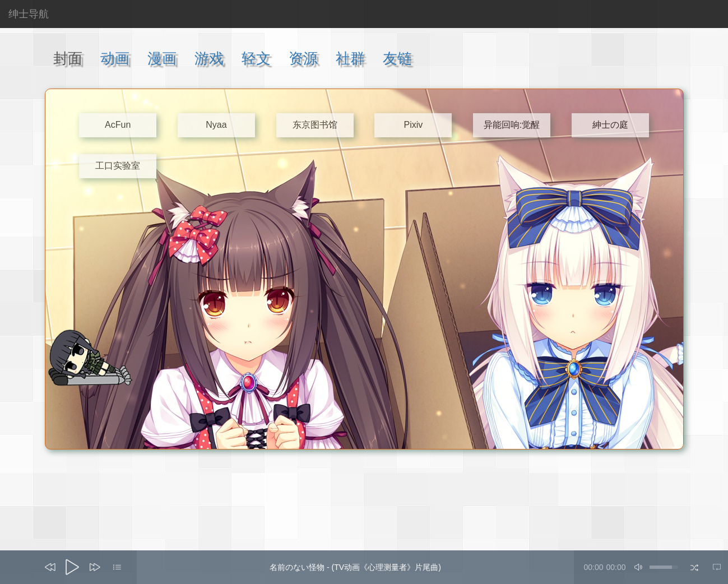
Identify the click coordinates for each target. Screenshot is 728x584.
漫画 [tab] (162, 58)
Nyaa (216, 125)
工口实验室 (118, 166)
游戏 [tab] (209, 58)
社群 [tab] (350, 58)
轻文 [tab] (256, 58)
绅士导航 (29, 14)
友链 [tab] (397, 58)
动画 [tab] (115, 58)
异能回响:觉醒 (512, 125)
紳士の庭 (610, 125)
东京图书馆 (315, 125)
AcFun (118, 125)
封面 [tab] (68, 58)
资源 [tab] (303, 58)
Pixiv (413, 125)
